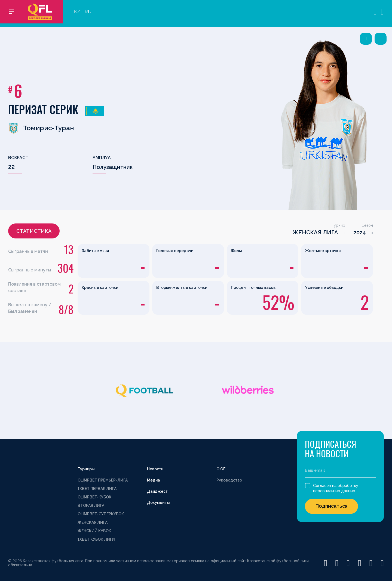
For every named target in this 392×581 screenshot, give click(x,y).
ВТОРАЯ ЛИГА (91, 506)
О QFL (222, 469)
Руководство (229, 480)
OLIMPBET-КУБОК (94, 497)
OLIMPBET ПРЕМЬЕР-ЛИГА (103, 480)
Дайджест (157, 491)
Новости (155, 469)
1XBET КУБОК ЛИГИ (96, 539)
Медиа (154, 480)
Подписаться (331, 506)
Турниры (86, 469)
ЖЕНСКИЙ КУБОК (94, 531)
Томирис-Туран (41, 128)
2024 (360, 232)
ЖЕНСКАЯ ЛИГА (315, 232)
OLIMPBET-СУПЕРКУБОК (101, 514)
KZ (77, 14)
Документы (158, 503)
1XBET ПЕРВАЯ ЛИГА (97, 489)
